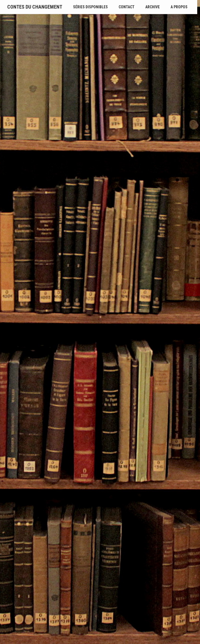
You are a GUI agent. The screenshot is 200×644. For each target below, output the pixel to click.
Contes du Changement (35, 7)
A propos (179, 7)
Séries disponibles (90, 7)
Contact (127, 7)
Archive (152, 7)
